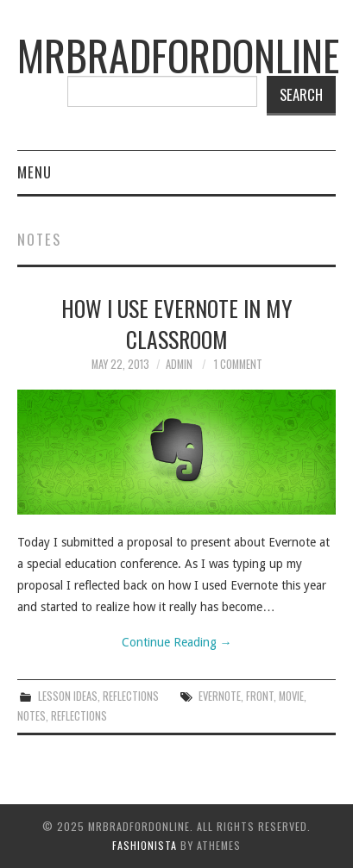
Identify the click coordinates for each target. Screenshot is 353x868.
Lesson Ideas (68, 696)
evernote (220, 696)
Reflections (131, 696)
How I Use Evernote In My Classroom (177, 323)
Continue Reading (177, 642)
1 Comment (238, 364)
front (260, 696)
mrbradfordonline (178, 55)
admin (179, 364)
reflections (79, 716)
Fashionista (145, 845)
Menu (35, 172)
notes (32, 716)
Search (301, 94)
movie (291, 696)
